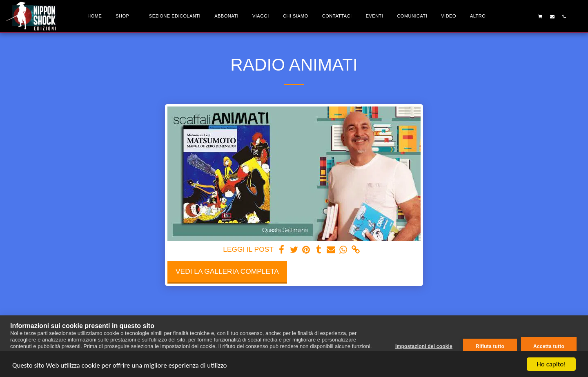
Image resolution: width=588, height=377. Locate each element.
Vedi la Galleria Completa (227, 271)
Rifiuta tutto (490, 346)
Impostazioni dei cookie (424, 346)
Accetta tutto (549, 346)
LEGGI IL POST (248, 249)
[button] (516, 16)
